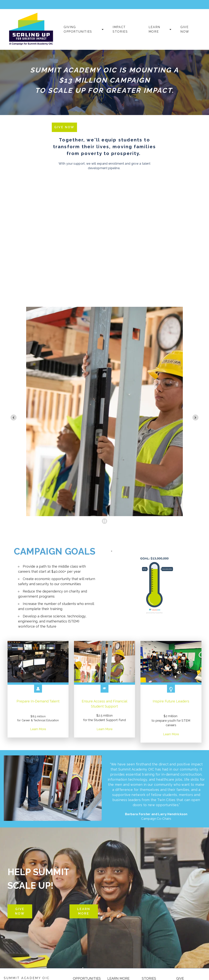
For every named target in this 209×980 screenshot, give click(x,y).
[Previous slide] (14, 417)
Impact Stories (120, 29)
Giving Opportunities (78, 29)
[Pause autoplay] (105, 521)
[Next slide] (195, 417)
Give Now (185, 29)
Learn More (154, 29)
